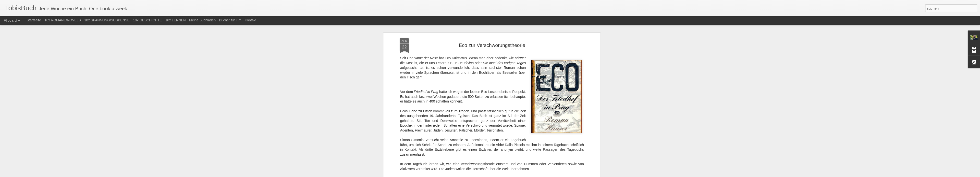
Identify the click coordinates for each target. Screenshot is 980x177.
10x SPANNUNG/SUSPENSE (107, 20)
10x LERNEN (176, 20)
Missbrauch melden (525, 174)
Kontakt (251, 20)
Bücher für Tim (230, 20)
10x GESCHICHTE (147, 20)
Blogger (508, 174)
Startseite (34, 20)
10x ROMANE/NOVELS (63, 20)
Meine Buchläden (202, 20)
